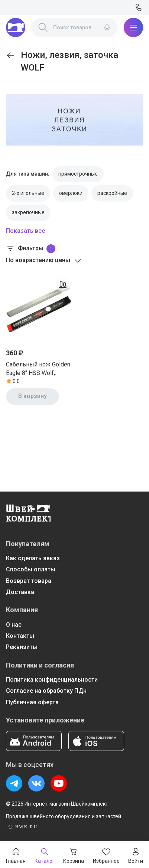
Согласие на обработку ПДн (46, 691)
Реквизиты (22, 647)
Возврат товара (29, 581)
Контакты (20, 636)
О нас (14, 625)
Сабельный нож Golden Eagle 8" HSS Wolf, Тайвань (38, 369)
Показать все (25, 231)
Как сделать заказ (33, 558)
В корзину (33, 396)
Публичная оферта (32, 702)
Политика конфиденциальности (52, 680)
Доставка (20, 592)
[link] (10, 55)
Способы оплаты (31, 569)
